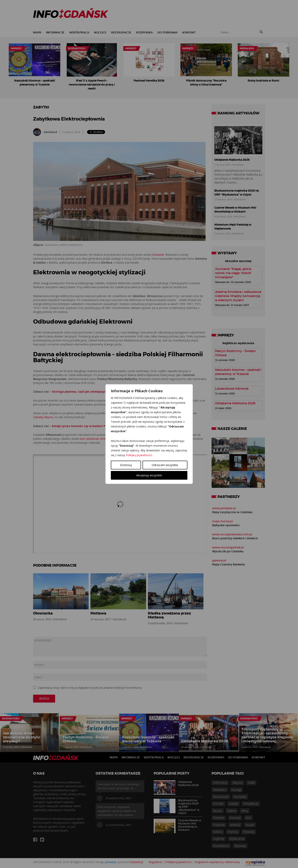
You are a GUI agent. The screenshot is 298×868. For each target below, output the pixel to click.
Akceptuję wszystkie (149, 475)
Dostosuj (126, 465)
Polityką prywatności (139, 455)
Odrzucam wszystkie (165, 465)
